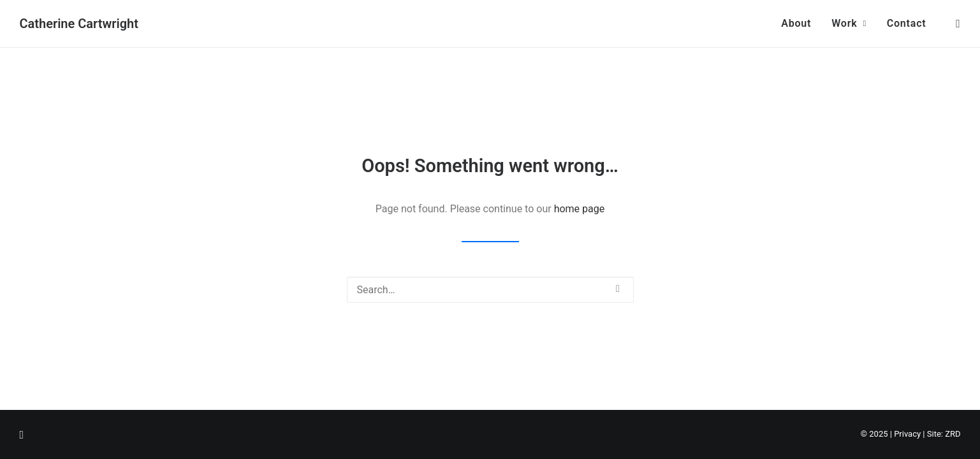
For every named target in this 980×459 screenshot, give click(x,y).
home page (580, 209)
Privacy (907, 434)
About (796, 23)
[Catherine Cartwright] (79, 24)
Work (849, 23)
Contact (907, 23)
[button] (955, 24)
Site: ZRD (944, 434)
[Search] (490, 290)
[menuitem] (796, 24)
